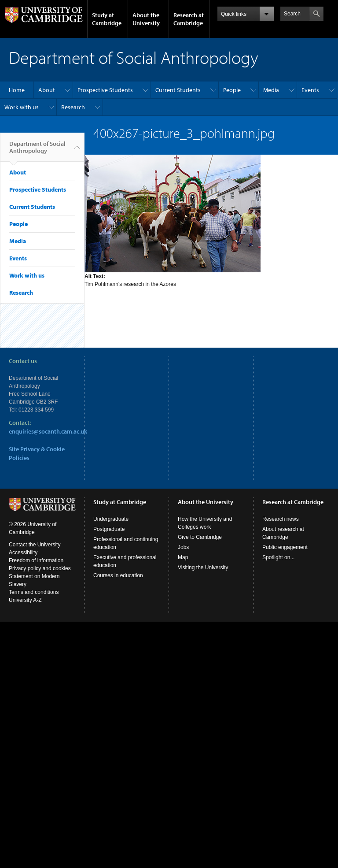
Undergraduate (111, 519)
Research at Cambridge (189, 19)
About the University (146, 19)
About (47, 90)
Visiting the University (203, 568)
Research (73, 107)
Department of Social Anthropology (37, 151)
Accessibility (23, 553)
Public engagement (285, 547)
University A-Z (25, 600)
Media (271, 90)
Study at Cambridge (107, 19)
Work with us (22, 107)
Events (310, 90)
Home (17, 90)
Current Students (178, 90)
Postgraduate (109, 529)
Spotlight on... (278, 557)
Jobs (183, 547)
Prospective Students (105, 90)
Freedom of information (36, 560)
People (232, 90)
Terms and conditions (34, 592)
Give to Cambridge (200, 537)
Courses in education (118, 575)
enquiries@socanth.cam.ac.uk (48, 431)
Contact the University (35, 545)
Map (183, 557)
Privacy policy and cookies (40, 568)
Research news (281, 519)
